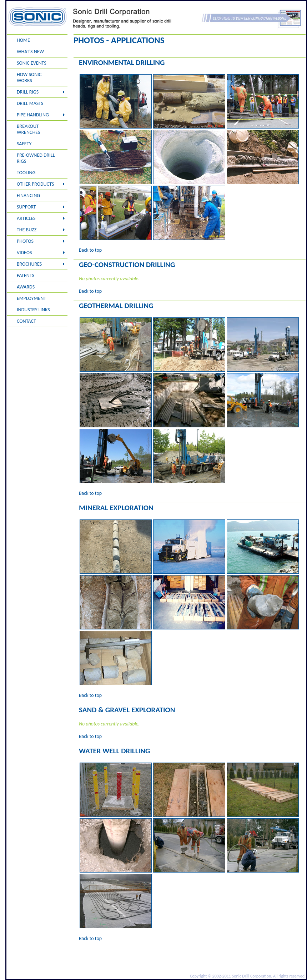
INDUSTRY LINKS (33, 310)
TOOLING (26, 173)
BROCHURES (29, 264)
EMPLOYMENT (31, 298)
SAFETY (24, 144)
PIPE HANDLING (33, 115)
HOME (23, 40)
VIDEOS (24, 253)
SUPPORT (26, 207)
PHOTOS (25, 241)
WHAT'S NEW (30, 52)
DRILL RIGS (28, 92)
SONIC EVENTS (32, 63)
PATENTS (26, 275)
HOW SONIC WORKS (29, 77)
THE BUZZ (27, 230)
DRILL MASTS (30, 103)
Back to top (90, 250)
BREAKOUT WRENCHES (28, 129)
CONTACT (26, 321)
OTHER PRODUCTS (35, 184)
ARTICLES (26, 218)
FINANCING (28, 195)
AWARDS (26, 287)
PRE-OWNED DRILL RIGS (36, 158)
